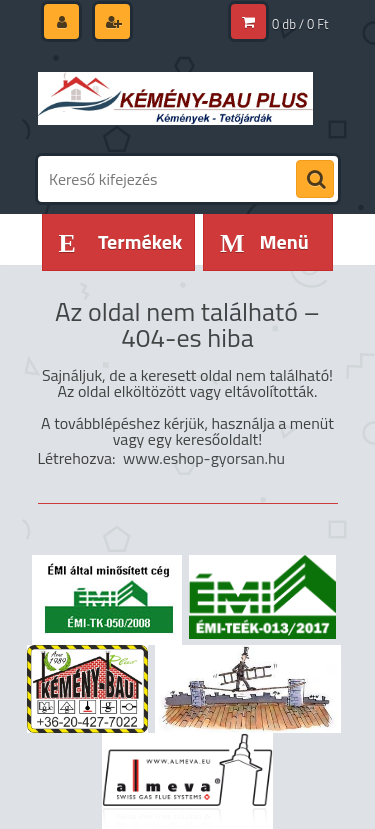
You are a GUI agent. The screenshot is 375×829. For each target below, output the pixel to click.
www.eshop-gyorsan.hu (204, 458)
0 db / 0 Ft (300, 24)
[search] (315, 180)
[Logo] (175, 98)
